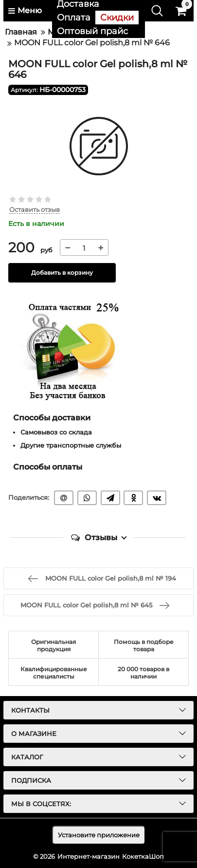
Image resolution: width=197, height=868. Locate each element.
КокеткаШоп (143, 856)
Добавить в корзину (62, 273)
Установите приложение (99, 835)
